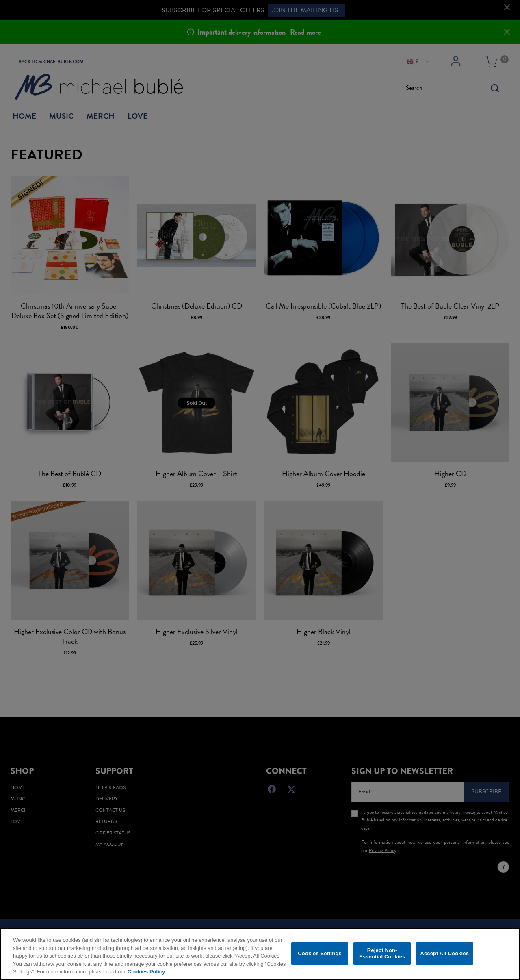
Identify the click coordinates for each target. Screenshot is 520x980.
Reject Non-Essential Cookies (382, 955)
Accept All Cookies (444, 955)
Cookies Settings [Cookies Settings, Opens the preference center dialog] (320, 955)
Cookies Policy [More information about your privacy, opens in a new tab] (146, 973)
